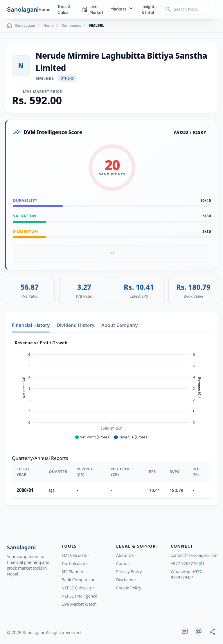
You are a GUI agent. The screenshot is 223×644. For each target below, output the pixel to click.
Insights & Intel (149, 9)
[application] (111, 390)
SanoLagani (20, 26)
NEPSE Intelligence (79, 596)
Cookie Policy (129, 588)
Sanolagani (23, 9)
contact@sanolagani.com (193, 555)
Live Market (92, 9)
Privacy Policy (129, 572)
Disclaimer (126, 580)
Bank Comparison (79, 580)
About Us (125, 555)
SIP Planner (72, 572)
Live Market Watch (79, 604)
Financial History (31, 325)
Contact (124, 563)
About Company (119, 325)
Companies (71, 26)
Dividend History (75, 325)
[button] (93, 437)
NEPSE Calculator (78, 588)
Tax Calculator (75, 563)
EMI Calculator (75, 555)
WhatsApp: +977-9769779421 (187, 574)
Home (45, 9)
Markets (122, 9)
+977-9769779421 (188, 563)
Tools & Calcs (64, 9)
